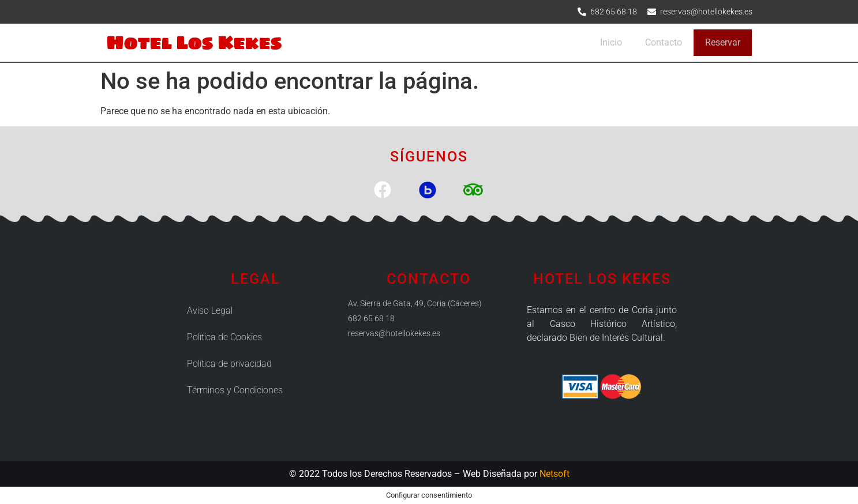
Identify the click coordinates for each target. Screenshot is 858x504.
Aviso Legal (210, 311)
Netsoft (554, 474)
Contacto (664, 42)
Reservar (723, 42)
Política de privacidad (229, 364)
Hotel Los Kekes (194, 42)
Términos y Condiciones (235, 390)
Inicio (611, 42)
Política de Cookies (224, 337)
